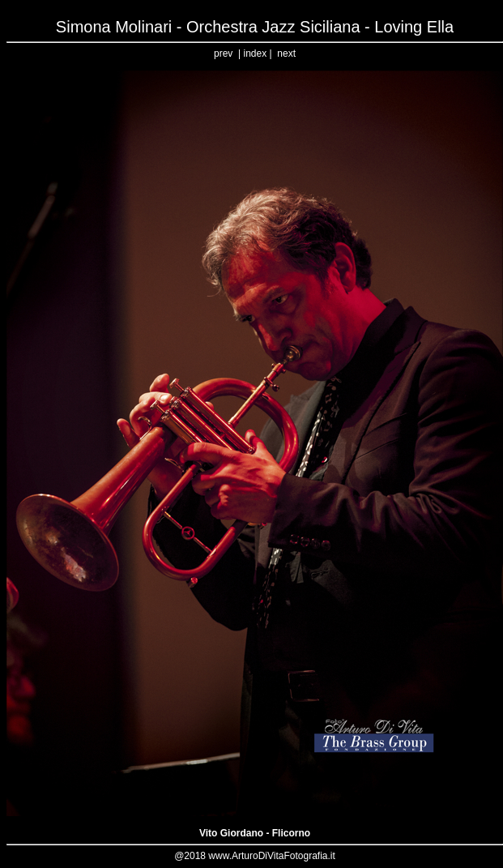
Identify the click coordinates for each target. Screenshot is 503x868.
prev (223, 53)
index (255, 53)
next (286, 53)
